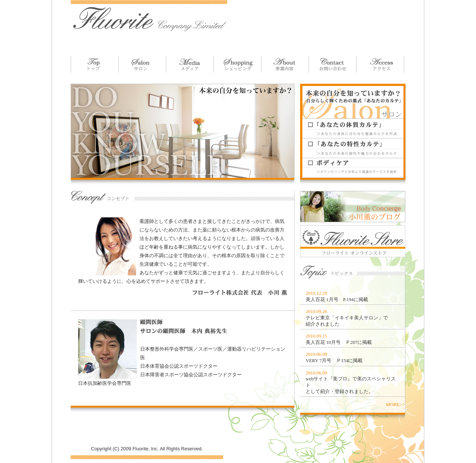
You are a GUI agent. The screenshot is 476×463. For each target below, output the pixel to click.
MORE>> (395, 405)
